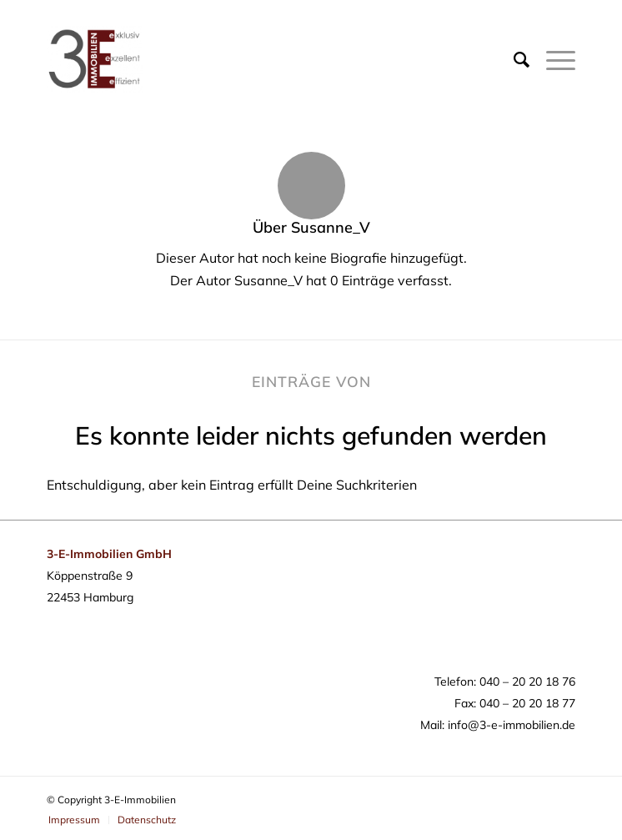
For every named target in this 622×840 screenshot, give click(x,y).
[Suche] (513, 59)
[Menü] (552, 59)
